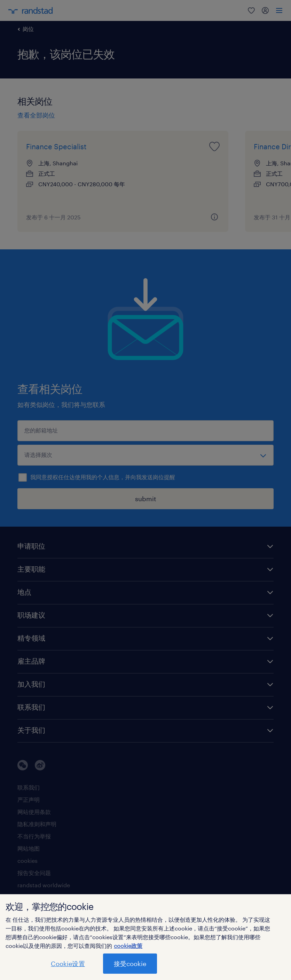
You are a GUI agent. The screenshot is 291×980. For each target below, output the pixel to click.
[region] (145, 937)
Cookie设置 (68, 964)
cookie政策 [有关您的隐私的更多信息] (128, 946)
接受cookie (130, 964)
